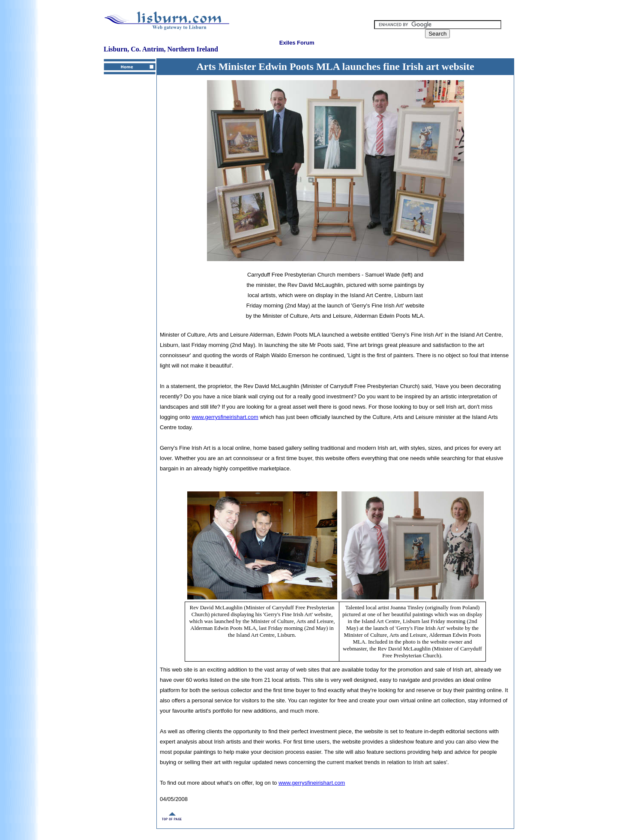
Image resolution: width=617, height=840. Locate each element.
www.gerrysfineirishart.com (225, 417)
